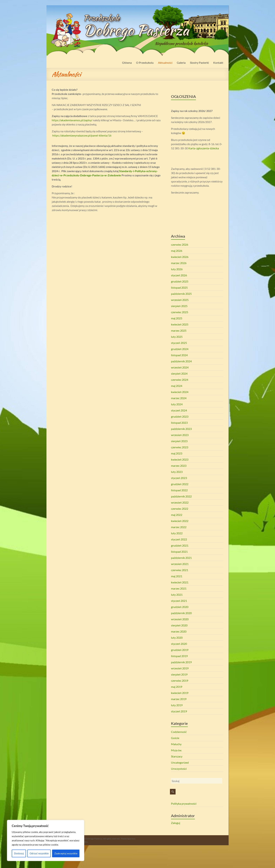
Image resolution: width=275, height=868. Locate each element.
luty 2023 (177, 472)
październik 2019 (181, 662)
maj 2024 (177, 386)
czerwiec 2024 (180, 380)
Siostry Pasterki (199, 63)
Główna (127, 63)
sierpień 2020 (179, 625)
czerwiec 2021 (180, 570)
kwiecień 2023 (180, 459)
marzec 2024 (179, 398)
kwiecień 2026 (180, 257)
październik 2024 (181, 361)
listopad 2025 (179, 287)
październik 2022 (181, 496)
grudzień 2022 (180, 484)
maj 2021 (177, 576)
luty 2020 (177, 638)
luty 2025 (177, 337)
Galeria (181, 63)
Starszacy (177, 756)
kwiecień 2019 (180, 693)
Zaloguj (176, 823)
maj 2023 (177, 453)
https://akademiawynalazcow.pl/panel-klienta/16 (82, 135)
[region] (46, 840)
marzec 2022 (179, 527)
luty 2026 (177, 269)
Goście (175, 738)
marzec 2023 (179, 466)
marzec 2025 (179, 330)
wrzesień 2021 (180, 564)
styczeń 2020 (179, 644)
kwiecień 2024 (180, 392)
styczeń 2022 (179, 539)
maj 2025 (177, 318)
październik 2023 (181, 429)
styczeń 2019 (179, 711)
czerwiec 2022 (180, 509)
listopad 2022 (179, 490)
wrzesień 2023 (180, 435)
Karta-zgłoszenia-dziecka (204, 148)
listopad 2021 (179, 552)
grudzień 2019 (180, 650)
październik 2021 (181, 558)
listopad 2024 (179, 355)
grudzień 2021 (180, 545)
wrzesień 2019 (180, 668)
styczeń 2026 (179, 275)
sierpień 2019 (179, 674)
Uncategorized (180, 762)
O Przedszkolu (145, 63)
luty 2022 (177, 533)
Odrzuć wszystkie (39, 853)
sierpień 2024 (179, 373)
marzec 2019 (179, 699)
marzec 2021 (179, 588)
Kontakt (218, 63)
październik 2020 (181, 613)
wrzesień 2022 (180, 502)
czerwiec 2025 (180, 312)
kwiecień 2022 (180, 521)
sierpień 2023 (179, 441)
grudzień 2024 (180, 349)
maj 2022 (177, 515)
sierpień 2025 (179, 306)
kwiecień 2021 (180, 582)
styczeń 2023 (179, 478)
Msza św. (176, 750)
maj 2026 (177, 251)
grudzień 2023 (180, 416)
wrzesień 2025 (180, 300)
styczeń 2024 (179, 410)
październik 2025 (181, 294)
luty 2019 (177, 705)
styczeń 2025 (179, 343)
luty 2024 (177, 404)
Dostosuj (19, 853)
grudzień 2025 (180, 281)
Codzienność (179, 732)
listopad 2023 (179, 423)
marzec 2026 (179, 263)
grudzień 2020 (180, 607)
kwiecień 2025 (180, 324)
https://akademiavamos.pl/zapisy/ (72, 120)
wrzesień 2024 (180, 367)
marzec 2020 (179, 631)
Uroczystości (179, 769)
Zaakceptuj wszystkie (66, 853)
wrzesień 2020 (180, 619)
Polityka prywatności (184, 804)
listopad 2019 (179, 656)
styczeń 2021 (179, 601)
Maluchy (176, 744)
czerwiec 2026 (180, 245)
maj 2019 (177, 687)
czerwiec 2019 (180, 681)
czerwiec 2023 (180, 447)
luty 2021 (177, 595)
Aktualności (165, 63)
